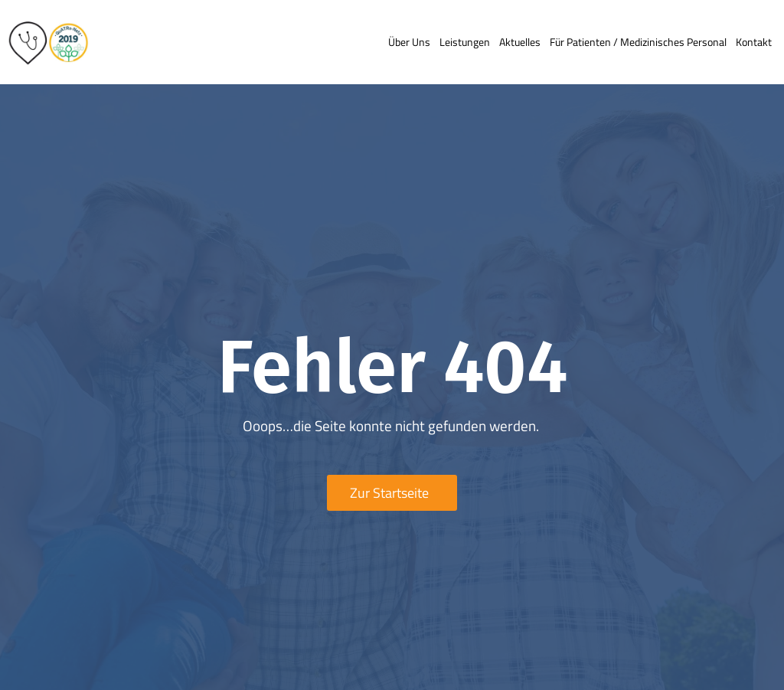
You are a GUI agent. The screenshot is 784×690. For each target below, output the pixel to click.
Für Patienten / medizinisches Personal (638, 42)
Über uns (409, 42)
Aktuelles (520, 42)
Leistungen (465, 42)
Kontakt (754, 42)
